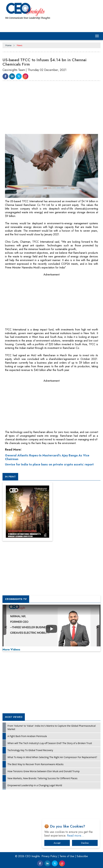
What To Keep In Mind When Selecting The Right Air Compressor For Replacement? (52, 757)
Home (8, 45)
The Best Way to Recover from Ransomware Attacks (35, 764)
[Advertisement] (53, 108)
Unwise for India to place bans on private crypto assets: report (49, 464)
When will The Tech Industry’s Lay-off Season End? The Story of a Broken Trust (50, 743)
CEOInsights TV (16, 599)
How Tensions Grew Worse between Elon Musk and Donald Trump (43, 771)
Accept (57, 843)
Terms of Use (67, 856)
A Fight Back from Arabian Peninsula (27, 736)
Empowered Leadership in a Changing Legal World (35, 785)
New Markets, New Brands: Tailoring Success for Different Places (42, 778)
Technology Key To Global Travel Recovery (30, 750)
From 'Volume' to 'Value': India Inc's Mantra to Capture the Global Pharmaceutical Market (51, 727)
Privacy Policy (49, 856)
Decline (85, 843)
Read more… (75, 836)
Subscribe (82, 856)
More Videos (11, 649)
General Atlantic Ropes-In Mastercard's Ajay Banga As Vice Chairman (47, 457)
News (19, 45)
